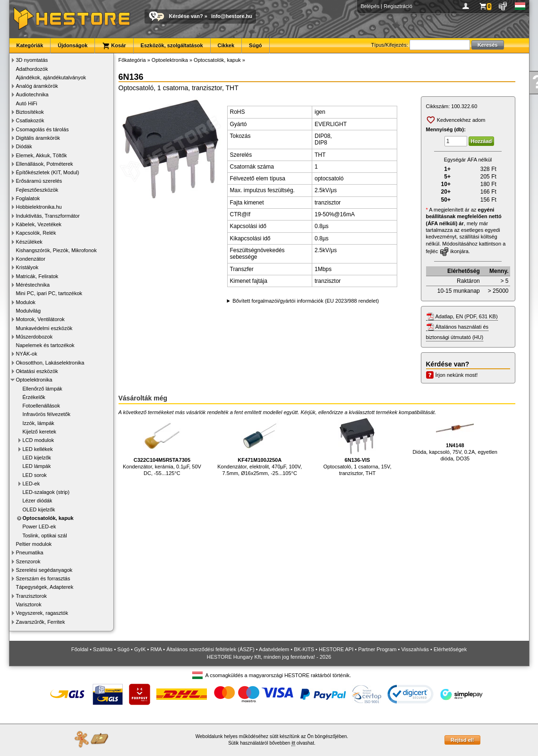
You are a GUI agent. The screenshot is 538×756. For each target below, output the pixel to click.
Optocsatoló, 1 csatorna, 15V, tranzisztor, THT (358, 446)
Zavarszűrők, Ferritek (41, 622)
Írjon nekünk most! (457, 375)
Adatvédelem (274, 649)
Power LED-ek (39, 527)
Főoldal (80, 649)
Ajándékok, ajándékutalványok (51, 77)
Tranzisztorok (32, 596)
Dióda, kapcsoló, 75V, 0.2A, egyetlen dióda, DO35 (455, 439)
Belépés (370, 6)
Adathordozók (32, 69)
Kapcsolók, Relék (36, 233)
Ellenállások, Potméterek (45, 164)
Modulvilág (29, 311)
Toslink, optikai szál (45, 535)
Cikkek (226, 45)
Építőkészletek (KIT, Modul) (48, 172)
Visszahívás (415, 649)
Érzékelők (34, 397)
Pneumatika (30, 552)
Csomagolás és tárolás (43, 129)
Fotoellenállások (42, 406)
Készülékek (29, 242)
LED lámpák (37, 466)
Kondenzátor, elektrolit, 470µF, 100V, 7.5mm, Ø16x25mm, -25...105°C (260, 446)
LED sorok (35, 475)
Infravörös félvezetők (47, 414)
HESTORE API (336, 649)
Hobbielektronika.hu (39, 207)
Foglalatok (28, 198)
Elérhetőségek (450, 649)
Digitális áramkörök (38, 138)
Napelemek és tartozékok (45, 345)
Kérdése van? (186, 16)
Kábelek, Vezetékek (39, 224)
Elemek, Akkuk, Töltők (42, 155)
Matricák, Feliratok (37, 276)
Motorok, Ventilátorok (40, 319)
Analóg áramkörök (37, 86)
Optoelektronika (34, 380)
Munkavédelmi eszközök (44, 328)
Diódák (24, 146)
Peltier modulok (34, 544)
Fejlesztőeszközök (37, 190)
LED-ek (31, 484)
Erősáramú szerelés (39, 181)
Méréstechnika (33, 285)
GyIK (140, 649)
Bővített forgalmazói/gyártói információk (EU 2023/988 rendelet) (306, 301)
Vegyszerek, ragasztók (42, 613)
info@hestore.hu (232, 16)
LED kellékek (38, 449)
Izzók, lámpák (38, 423)
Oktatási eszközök (37, 371)
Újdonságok (73, 45)
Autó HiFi (27, 103)
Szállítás (103, 649)
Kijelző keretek (40, 432)
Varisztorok (29, 604)
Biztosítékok (30, 112)
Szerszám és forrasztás (43, 578)
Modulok (26, 302)
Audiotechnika (32, 94)
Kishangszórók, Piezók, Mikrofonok (56, 250)
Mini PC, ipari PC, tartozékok (49, 293)
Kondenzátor (31, 259)
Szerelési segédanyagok (44, 570)
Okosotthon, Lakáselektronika (50, 363)
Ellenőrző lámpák (43, 389)
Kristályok (27, 267)
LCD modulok (38, 440)
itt (293, 743)
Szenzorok (28, 561)
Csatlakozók (30, 120)
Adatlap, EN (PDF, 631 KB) (467, 316)
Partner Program (377, 649)
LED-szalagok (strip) (46, 492)
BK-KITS (304, 649)
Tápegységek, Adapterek (45, 587)
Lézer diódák (38, 501)
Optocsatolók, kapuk (48, 518)
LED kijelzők (37, 458)
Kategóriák (30, 45)
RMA (156, 649)
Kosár (114, 46)
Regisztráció (398, 6)
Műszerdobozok (34, 337)
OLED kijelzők (39, 510)
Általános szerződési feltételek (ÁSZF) (210, 649)
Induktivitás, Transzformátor (48, 216)
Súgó (256, 45)
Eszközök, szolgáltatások (172, 45)
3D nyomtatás (32, 60)
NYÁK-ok (27, 354)
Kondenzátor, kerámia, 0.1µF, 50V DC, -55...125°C (162, 446)
